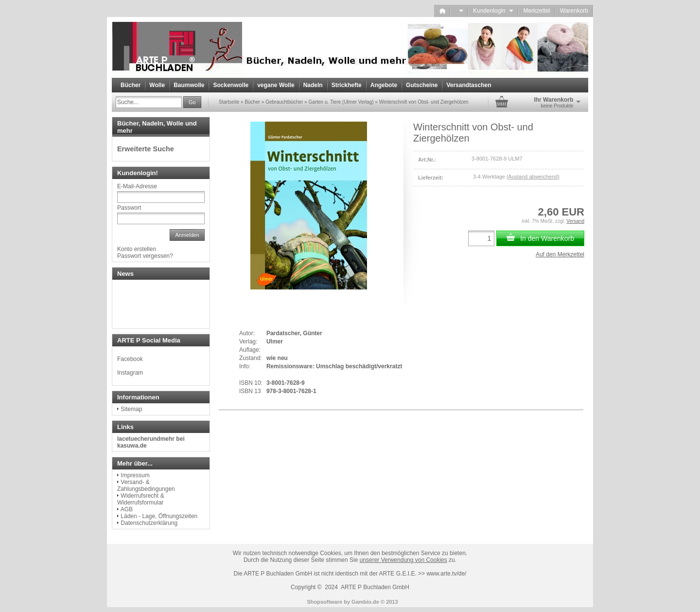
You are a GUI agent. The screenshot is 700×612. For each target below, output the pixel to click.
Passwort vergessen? (145, 256)
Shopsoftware (324, 602)
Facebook (130, 359)
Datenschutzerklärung (149, 523)
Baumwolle (189, 85)
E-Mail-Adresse (137, 186)
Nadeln (313, 85)
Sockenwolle (231, 85)
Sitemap (131, 409)
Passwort (129, 208)
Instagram (130, 373)
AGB (127, 509)
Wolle (157, 85)
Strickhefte (347, 85)
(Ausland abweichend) (533, 177)
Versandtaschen (469, 85)
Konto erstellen (137, 249)
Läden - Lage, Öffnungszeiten (159, 516)
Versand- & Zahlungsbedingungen (146, 486)
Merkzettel (536, 11)
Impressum (135, 475)
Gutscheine (422, 85)
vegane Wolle (276, 85)
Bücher (131, 85)
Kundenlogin (493, 11)
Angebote (384, 85)
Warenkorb (574, 11)
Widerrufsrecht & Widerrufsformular (141, 499)
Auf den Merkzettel (560, 254)
